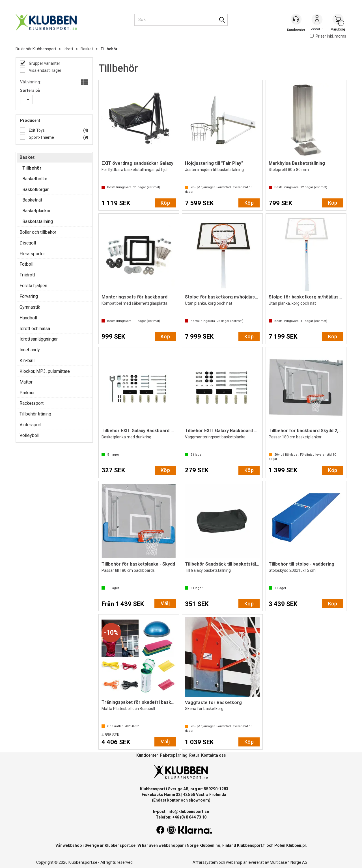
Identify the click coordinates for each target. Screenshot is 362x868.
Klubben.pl (296, 845)
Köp (165, 203)
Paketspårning (174, 755)
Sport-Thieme (41, 137)
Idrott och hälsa (35, 329)
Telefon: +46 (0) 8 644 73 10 (181, 817)
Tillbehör (109, 49)
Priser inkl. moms (328, 36)
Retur (194, 755)
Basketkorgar (35, 190)
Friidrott (27, 275)
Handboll (28, 318)
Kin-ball (27, 361)
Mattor (26, 382)
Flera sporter (32, 254)
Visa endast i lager (45, 70)
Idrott (68, 49)
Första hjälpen (33, 286)
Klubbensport (44, 49)
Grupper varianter (44, 63)
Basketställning (38, 221)
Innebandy (30, 350)
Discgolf (28, 243)
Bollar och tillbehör (38, 232)
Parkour (27, 393)
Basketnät (32, 200)
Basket (87, 49)
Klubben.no (210, 845)
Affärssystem (205, 862)
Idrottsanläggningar (39, 339)
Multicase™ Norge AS (289, 862)
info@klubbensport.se (188, 811)
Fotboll (26, 264)
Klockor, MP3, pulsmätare (45, 371)
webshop (234, 862)
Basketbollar (35, 179)
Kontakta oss (214, 755)
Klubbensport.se (120, 845)
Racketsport (32, 403)
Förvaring (29, 296)
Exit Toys (36, 130)
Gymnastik (30, 307)
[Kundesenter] (296, 20)
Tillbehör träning (35, 414)
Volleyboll (29, 435)
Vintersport (31, 425)
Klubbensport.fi (251, 845)
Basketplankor (36, 211)
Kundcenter (147, 755)
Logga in (317, 20)
